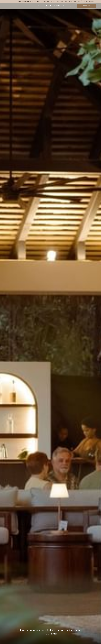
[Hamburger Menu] (74, 6)
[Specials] (66, 6)
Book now (87, 6)
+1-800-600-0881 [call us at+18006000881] (88, 1)
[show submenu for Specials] (70, 6)
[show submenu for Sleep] (44, 6)
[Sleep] (40, 6)
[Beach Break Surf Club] (53, 6)
